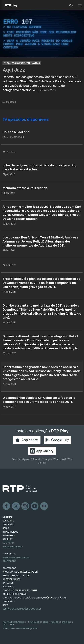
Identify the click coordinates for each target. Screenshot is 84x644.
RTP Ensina (9, 536)
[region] (42, 34)
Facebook (7, 506)
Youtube (35, 506)
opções (9, 102)
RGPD (5, 605)
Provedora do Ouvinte (16, 576)
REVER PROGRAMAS (13, 547)
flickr (44, 506)
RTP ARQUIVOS (10, 532)
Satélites (8, 583)
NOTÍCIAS (8, 517)
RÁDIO (6, 528)
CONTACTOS (9, 568)
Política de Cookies (38, 622)
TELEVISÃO (8, 524)
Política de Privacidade (14, 622)
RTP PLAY (8, 539)
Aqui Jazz (14, 70)
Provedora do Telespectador (20, 572)
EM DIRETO (8, 543)
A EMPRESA (8, 587)
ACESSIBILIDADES (12, 579)
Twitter (16, 506)
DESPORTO (8, 521)
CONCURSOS (9, 554)
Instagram (25, 506)
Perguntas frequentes (16, 557)
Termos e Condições (61, 622)
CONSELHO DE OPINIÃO (15, 594)
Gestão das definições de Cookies (22, 609)
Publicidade (8, 624)
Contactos (9, 561)
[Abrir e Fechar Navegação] (80, 5)
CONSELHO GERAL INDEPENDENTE (20, 590)
